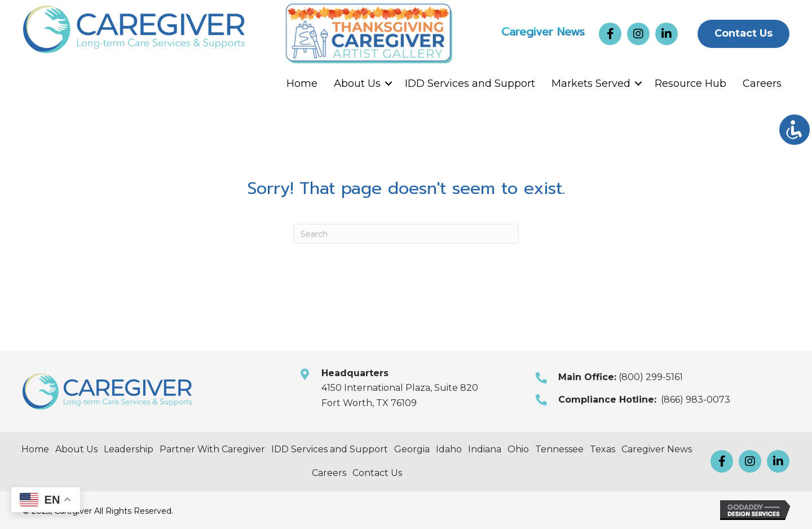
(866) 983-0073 (696, 400)
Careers (762, 83)
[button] (610, 34)
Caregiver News (543, 29)
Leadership (129, 449)
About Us (357, 83)
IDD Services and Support (470, 83)
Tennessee (559, 449)
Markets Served (591, 83)
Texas (603, 449)
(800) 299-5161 (651, 377)
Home (302, 83)
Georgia (412, 449)
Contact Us (377, 473)
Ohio (518, 449)
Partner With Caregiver (212, 449)
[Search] (406, 234)
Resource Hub (690, 83)
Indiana (485, 449)
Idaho (449, 449)
